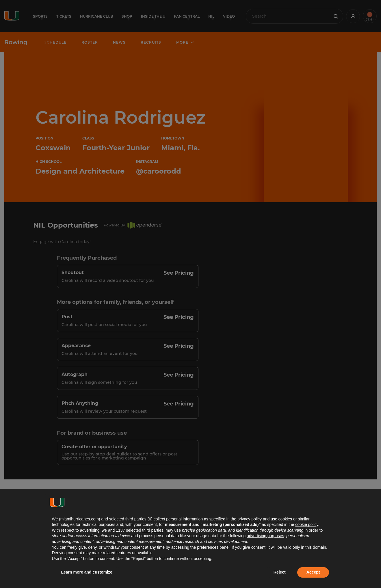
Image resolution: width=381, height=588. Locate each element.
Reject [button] (280, 572)
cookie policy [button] (307, 524)
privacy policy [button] (250, 519)
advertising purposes (265, 536)
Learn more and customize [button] (87, 572)
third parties (153, 530)
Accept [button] (313, 572)
